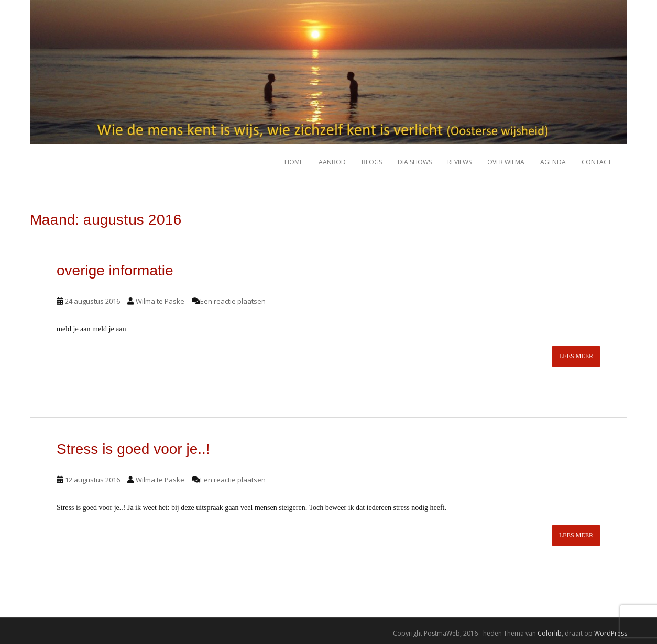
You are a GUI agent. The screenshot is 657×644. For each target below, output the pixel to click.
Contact (596, 162)
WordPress (611, 633)
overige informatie (115, 270)
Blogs (372, 162)
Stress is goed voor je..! (133, 449)
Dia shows (415, 162)
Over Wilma (506, 162)
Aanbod (332, 162)
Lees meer (576, 356)
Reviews (459, 162)
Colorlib (550, 633)
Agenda (553, 162)
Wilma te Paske (160, 301)
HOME (294, 162)
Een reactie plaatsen (233, 301)
